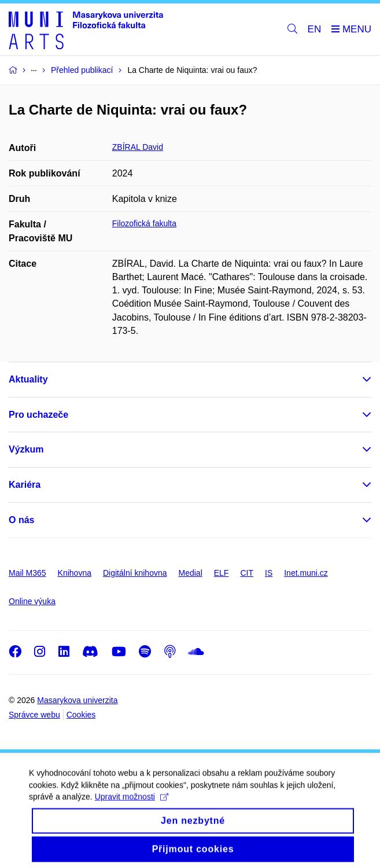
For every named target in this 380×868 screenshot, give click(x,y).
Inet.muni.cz (306, 573)
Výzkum (26, 449)
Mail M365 (27, 573)
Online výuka (32, 601)
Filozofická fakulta (144, 223)
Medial (191, 573)
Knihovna (75, 573)
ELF (222, 573)
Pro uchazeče (38, 415)
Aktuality (28, 379)
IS (269, 573)
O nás (21, 520)
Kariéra (25, 485)
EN (315, 29)
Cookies (81, 715)
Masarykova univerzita (77, 700)
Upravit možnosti (132, 806)
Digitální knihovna (135, 573)
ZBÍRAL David (138, 147)
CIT (247, 573)
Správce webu (34, 715)
